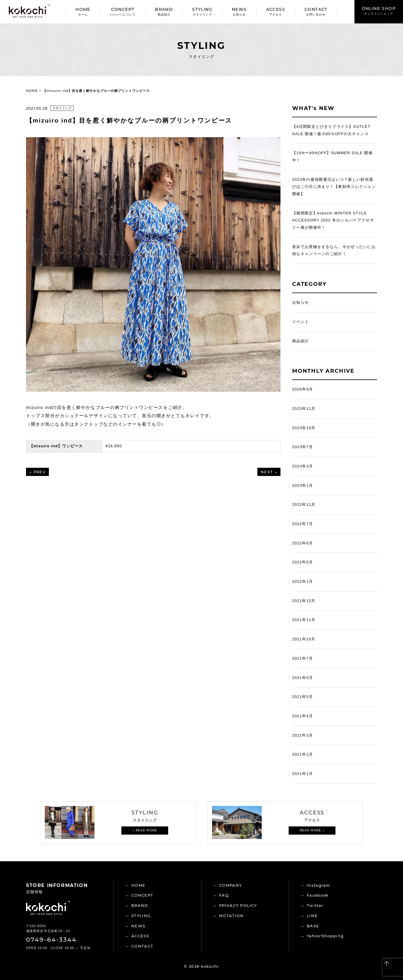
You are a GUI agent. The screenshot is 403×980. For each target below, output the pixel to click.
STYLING (202, 11)
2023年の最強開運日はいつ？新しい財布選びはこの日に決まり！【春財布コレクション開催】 (334, 187)
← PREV (37, 472)
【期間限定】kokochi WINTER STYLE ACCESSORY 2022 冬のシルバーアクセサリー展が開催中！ (333, 220)
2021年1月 (303, 774)
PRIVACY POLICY (238, 905)
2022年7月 (303, 524)
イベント (300, 322)
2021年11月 (304, 620)
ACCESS (276, 11)
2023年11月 (304, 409)
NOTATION (231, 916)
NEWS (239, 11)
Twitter (315, 905)
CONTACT (316, 11)
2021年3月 (303, 735)
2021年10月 (304, 639)
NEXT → (269, 472)
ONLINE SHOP (379, 11)
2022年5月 (303, 562)
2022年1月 (303, 581)
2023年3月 (303, 466)
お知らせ (300, 302)
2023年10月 (304, 428)
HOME (83, 11)
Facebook (318, 895)
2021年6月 (303, 678)
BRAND (164, 11)
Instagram (319, 885)
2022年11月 (304, 504)
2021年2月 (303, 754)
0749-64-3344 (51, 939)
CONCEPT (123, 11)
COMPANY (230, 885)
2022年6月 (303, 543)
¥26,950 (114, 446)
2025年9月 (303, 389)
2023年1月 (303, 485)
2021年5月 (303, 697)
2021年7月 (303, 658)
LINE (312, 916)
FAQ (224, 895)
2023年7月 (303, 447)
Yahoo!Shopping (325, 936)
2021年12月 (304, 601)
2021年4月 (303, 716)
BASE (313, 926)
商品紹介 (300, 341)
